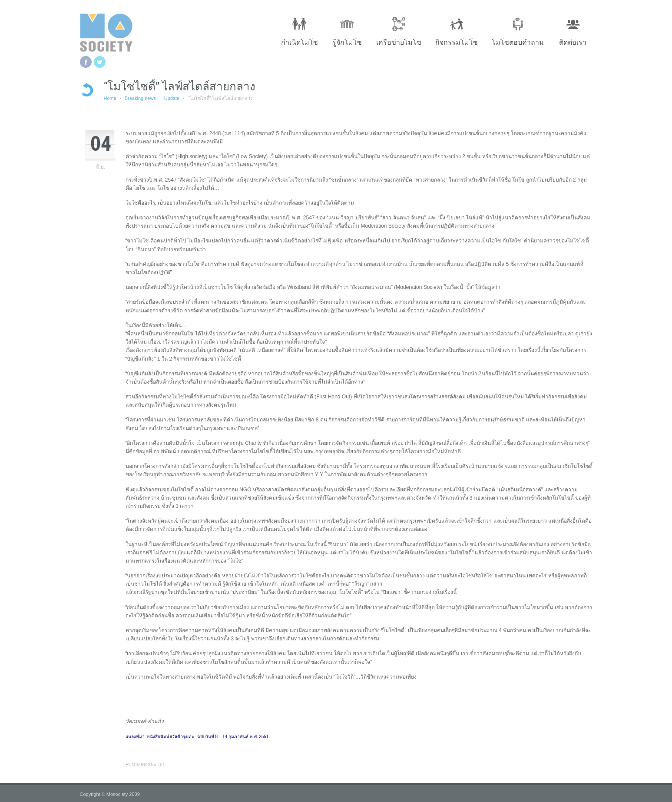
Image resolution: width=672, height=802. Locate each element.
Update (172, 98)
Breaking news (140, 98)
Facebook (86, 62)
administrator (148, 765)
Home (110, 98)
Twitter (100, 62)
